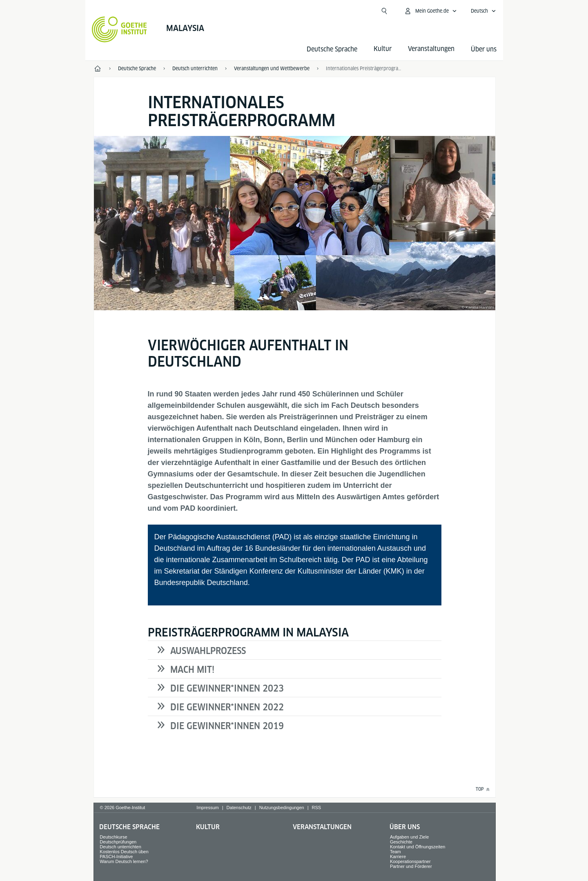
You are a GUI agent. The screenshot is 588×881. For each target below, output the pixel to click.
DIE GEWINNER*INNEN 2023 (227, 688)
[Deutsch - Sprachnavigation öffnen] (483, 11)
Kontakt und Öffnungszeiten (418, 847)
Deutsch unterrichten (120, 847)
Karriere (398, 857)
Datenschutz (239, 808)
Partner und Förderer (411, 866)
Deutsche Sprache (332, 49)
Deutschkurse (113, 837)
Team (395, 852)
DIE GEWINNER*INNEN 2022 (227, 707)
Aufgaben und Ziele (409, 837)
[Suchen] (384, 11)
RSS (317, 808)
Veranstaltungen (322, 827)
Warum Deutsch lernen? (124, 861)
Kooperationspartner (410, 861)
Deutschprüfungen (118, 842)
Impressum (207, 808)
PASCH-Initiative (116, 857)
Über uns (484, 49)
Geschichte (401, 842)
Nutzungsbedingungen (282, 808)
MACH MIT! (192, 670)
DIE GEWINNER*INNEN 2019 (227, 726)
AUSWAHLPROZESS (208, 651)
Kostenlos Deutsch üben (124, 852)
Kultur (208, 827)
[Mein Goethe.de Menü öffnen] (430, 11)
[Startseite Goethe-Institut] (119, 29)
